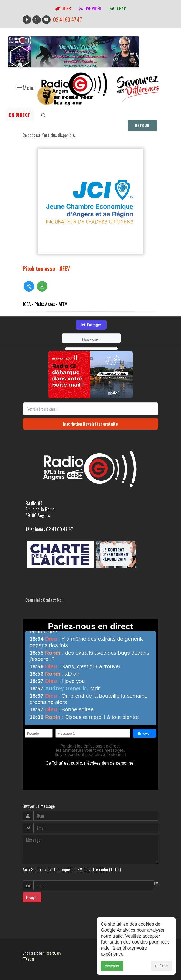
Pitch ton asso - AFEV (46, 268)
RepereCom (52, 953)
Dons (63, 9)
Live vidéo (90, 9)
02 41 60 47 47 (67, 20)
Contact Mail (53, 600)
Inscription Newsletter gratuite (91, 424)
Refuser (161, 972)
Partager (91, 325)
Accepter (112, 972)
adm (28, 959)
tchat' (118, 9)
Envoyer (32, 897)
